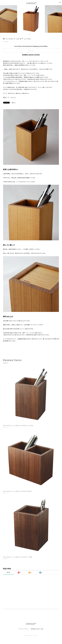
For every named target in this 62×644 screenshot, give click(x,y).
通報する (14, 103)
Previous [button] (3, 19)
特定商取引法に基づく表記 (37, 629)
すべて (9, 572)
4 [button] (33, 34)
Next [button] (59, 19)
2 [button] (31, 34)
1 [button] (29, 34)
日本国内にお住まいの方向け (31, 55)
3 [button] (32, 34)
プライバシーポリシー (24, 629)
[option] (31, 19)
